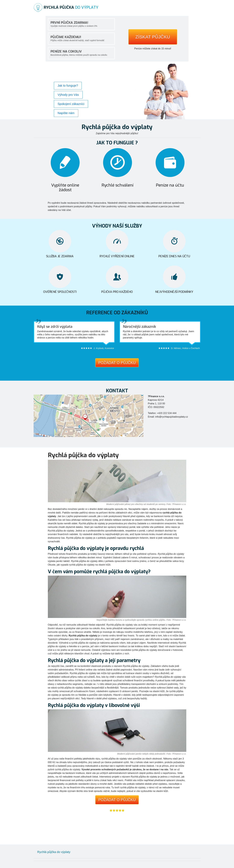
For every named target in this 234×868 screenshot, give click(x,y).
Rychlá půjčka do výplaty (54, 852)
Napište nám (66, 113)
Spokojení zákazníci (71, 104)
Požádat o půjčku (117, 363)
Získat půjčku (153, 37)
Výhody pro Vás (68, 95)
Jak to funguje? (68, 86)
